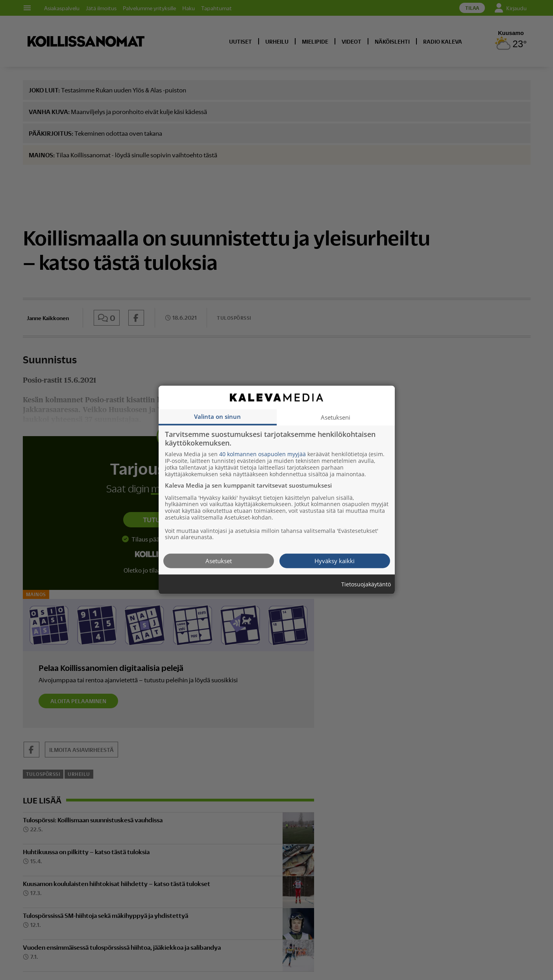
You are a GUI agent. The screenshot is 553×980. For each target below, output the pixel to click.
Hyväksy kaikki (335, 561)
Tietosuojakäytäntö (366, 585)
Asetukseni (336, 417)
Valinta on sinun (217, 416)
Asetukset (219, 561)
